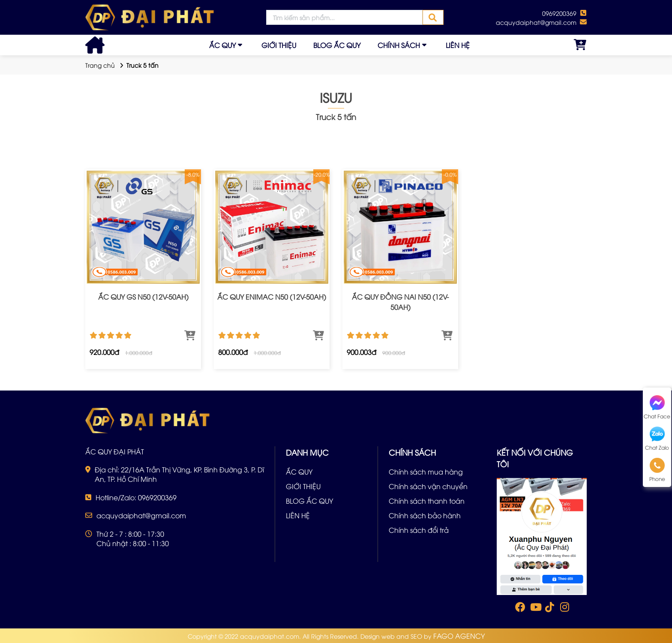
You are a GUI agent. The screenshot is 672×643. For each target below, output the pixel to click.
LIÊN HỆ (458, 45)
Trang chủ (100, 65)
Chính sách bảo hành (425, 515)
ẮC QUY (222, 45)
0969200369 (559, 13)
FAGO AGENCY (459, 636)
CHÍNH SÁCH (399, 45)
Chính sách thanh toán (427, 501)
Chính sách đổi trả (419, 530)
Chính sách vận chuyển (428, 486)
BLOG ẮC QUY (337, 45)
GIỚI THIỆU (279, 45)
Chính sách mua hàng (426, 472)
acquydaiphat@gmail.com (536, 22)
